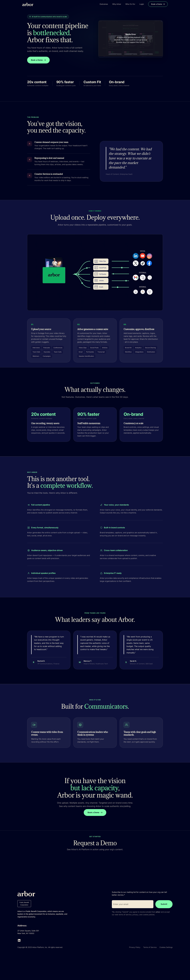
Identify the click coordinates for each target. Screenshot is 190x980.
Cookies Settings (166, 947)
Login (142, 4)
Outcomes (104, 4)
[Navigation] (61, 894)
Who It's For (130, 4)
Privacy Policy (135, 947)
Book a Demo (158, 4)
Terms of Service (150, 947)
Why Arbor (117, 4)
